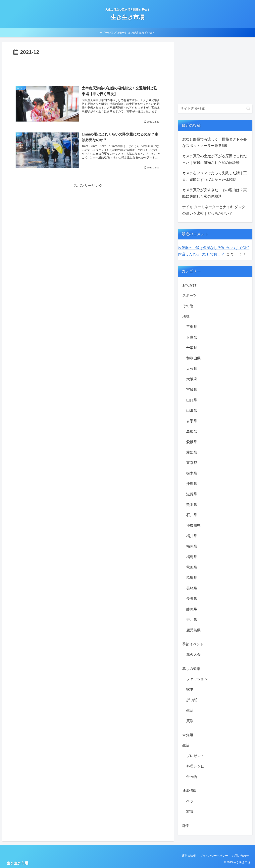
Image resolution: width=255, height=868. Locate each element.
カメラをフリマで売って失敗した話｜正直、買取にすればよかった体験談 (215, 176)
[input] (215, 109)
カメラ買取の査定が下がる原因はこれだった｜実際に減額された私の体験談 (215, 159)
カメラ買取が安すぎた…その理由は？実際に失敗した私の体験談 (215, 193)
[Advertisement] (88, 68)
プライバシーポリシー (214, 856)
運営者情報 (189, 856)
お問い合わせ (240, 856)
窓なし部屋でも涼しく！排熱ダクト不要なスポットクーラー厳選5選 (215, 142)
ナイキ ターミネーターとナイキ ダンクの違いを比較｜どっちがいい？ (214, 210)
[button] (248, 108)
